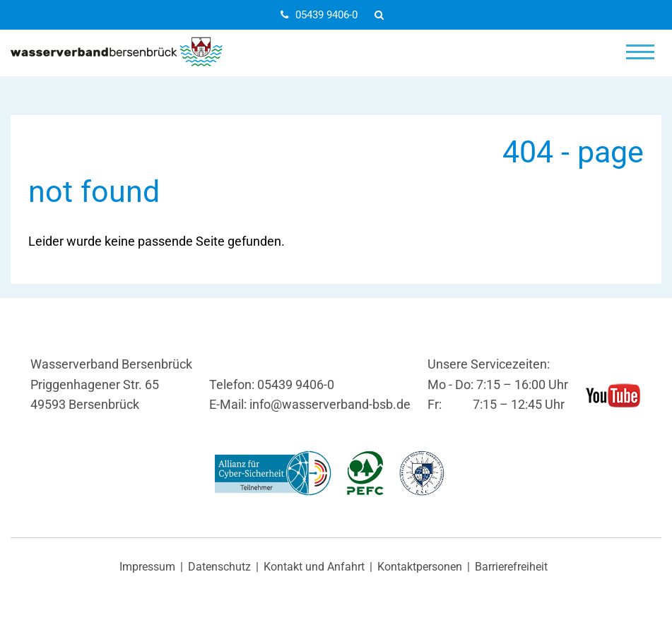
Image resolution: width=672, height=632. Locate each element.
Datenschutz (219, 567)
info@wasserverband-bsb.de (330, 405)
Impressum (147, 567)
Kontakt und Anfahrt (314, 567)
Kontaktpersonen (420, 567)
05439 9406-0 (319, 15)
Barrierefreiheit (511, 567)
